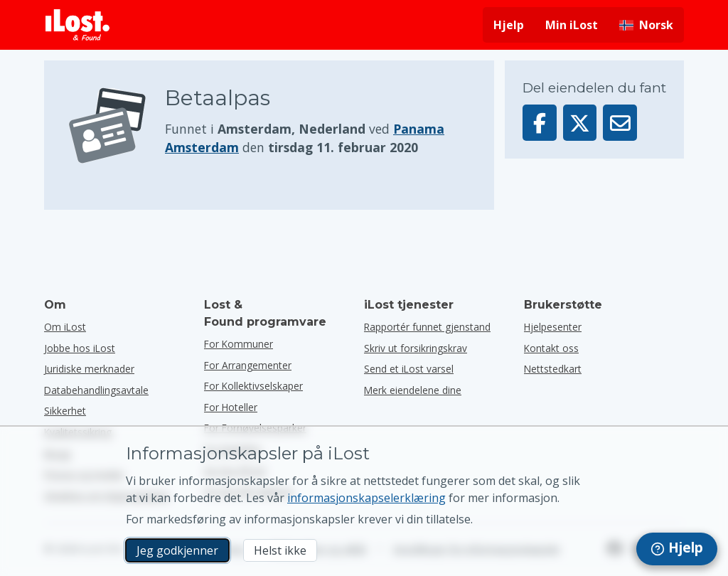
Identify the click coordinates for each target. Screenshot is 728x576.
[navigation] (677, 549)
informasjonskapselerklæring (366, 498)
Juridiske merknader (89, 369)
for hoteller (231, 407)
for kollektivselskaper (253, 386)
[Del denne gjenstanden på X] (580, 123)
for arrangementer (248, 365)
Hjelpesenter (553, 327)
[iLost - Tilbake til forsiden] (77, 25)
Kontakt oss (551, 348)
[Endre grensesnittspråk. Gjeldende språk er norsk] (646, 25)
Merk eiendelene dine (413, 390)
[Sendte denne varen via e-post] (620, 123)
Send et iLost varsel (409, 369)
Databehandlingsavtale (96, 390)
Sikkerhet (65, 411)
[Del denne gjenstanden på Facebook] (540, 123)
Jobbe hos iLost (80, 348)
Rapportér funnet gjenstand (427, 327)
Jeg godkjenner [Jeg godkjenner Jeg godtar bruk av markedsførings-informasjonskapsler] (177, 550)
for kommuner (239, 344)
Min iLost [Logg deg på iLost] (572, 25)
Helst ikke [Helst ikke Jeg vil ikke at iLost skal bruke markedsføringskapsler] (280, 550)
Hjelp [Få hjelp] (509, 25)
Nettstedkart (553, 369)
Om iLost (65, 327)
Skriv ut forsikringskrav (416, 348)
